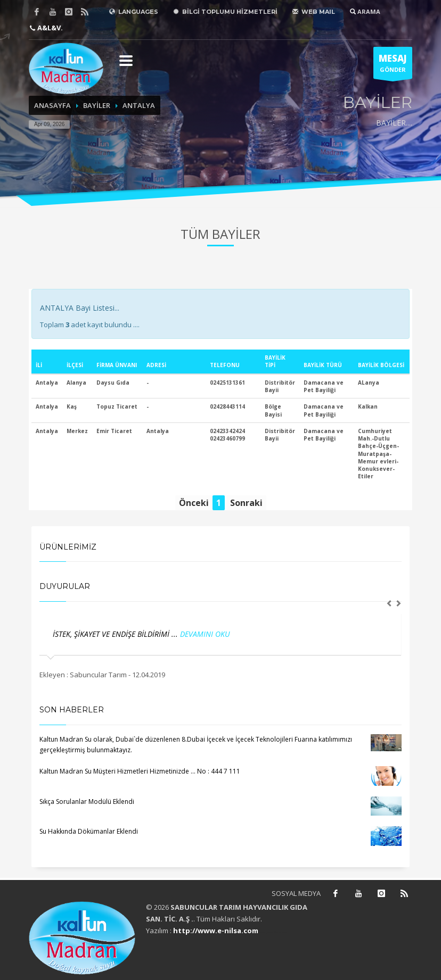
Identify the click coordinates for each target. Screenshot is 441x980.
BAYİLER (97, 105)
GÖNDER (393, 65)
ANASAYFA (52, 105)
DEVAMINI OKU (205, 634)
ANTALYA (139, 105)
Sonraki (246, 503)
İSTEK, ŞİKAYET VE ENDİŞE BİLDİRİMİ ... (116, 634)
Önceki (194, 503)
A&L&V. (49, 28)
